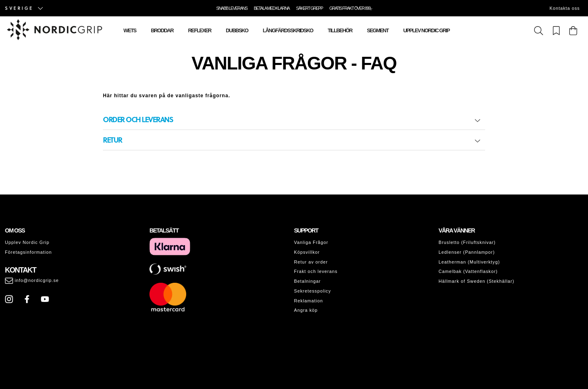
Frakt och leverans (316, 271)
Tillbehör (340, 30)
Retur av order (311, 262)
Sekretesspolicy (313, 291)
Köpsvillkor (307, 252)
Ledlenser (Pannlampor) (467, 252)
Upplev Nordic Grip (426, 30)
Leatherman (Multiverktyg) (469, 262)
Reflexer (200, 30)
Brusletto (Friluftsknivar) (467, 242)
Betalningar (307, 281)
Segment (378, 30)
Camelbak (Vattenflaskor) (468, 271)
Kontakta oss (565, 8)
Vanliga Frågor (311, 242)
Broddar (162, 30)
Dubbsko (237, 30)
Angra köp (306, 310)
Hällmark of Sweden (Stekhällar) (477, 281)
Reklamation (308, 301)
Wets (130, 30)
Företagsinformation (28, 252)
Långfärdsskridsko (288, 30)
